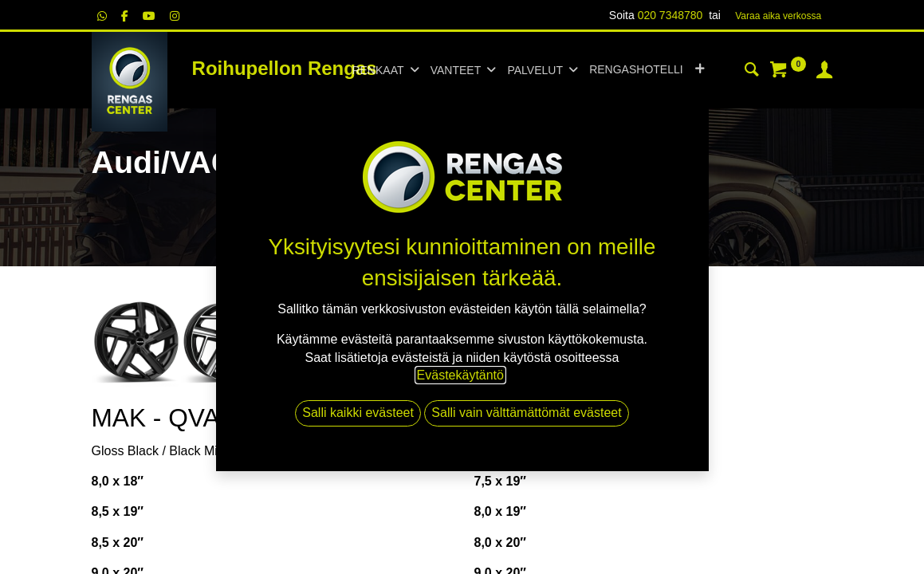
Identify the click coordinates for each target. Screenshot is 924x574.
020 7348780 (670, 15)
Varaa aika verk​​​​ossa (778, 16)
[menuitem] (636, 70)
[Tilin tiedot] (824, 72)
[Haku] (752, 72)
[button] (700, 70)
